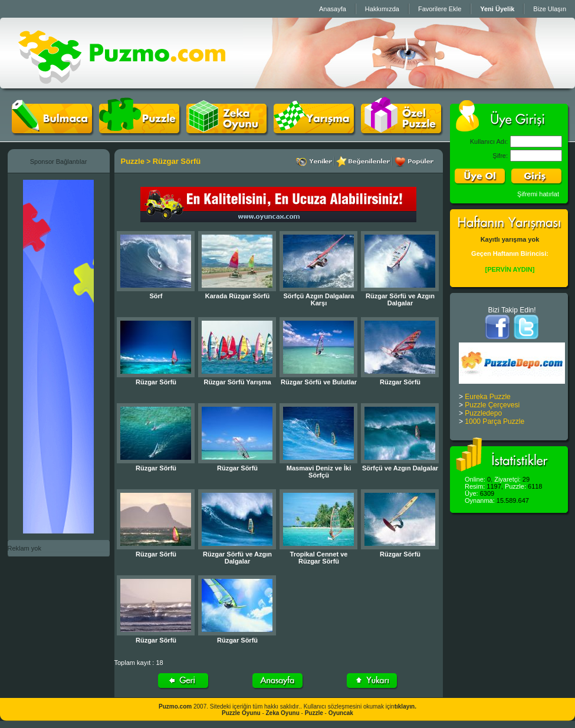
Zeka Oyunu (283, 713)
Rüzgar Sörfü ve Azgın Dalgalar (400, 299)
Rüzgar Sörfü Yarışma (237, 382)
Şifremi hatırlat (538, 194)
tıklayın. (405, 706)
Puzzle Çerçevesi (492, 405)
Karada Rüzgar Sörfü (237, 296)
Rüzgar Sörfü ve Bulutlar (319, 382)
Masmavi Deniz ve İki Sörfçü (319, 472)
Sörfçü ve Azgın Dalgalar (400, 468)
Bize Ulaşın (550, 9)
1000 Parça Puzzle (494, 421)
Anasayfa (333, 9)
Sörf (156, 296)
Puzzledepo (483, 413)
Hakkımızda (382, 9)
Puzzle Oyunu (241, 713)
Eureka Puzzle (487, 397)
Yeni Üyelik (497, 9)
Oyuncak (341, 713)
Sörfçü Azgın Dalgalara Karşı (318, 299)
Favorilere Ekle (440, 9)
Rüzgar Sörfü (177, 161)
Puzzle (133, 161)
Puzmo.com (175, 706)
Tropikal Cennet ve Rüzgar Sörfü (319, 558)
